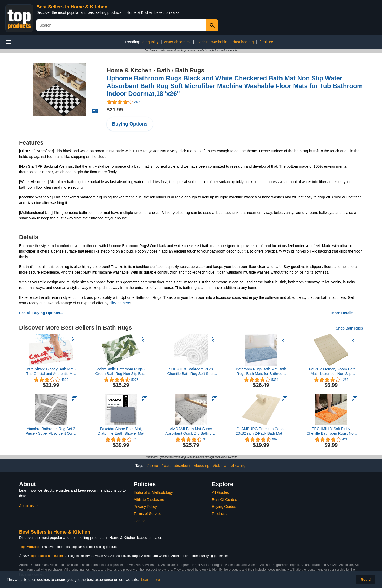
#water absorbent (176, 466)
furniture (266, 42)
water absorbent (177, 42)
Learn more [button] (151, 580)
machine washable (212, 42)
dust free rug (243, 42)
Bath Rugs (190, 70)
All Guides (220, 492)
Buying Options (130, 124)
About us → (29, 506)
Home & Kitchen (129, 70)
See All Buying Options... (41, 313)
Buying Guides (224, 507)
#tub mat (220, 466)
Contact (140, 521)
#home (152, 466)
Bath (163, 70)
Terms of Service (147, 514)
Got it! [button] (366, 580)
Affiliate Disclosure (149, 500)
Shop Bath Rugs (349, 328)
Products (219, 514)
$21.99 (115, 110)
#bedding (202, 466)
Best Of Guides (225, 500)
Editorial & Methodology (153, 492)
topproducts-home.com (47, 556)
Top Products (30, 547)
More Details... (344, 313)
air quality (150, 42)
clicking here (120, 303)
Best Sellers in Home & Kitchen (72, 7)
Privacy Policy (145, 507)
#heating (238, 466)
